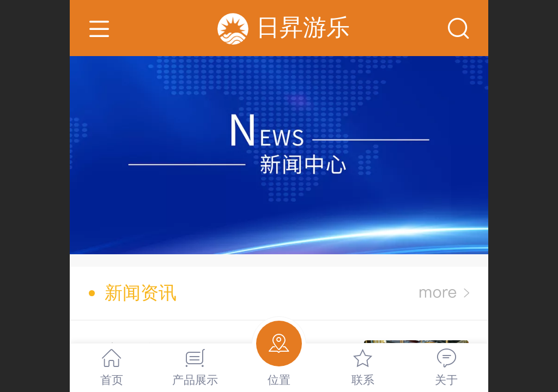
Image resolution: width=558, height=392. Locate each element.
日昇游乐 (303, 27)
